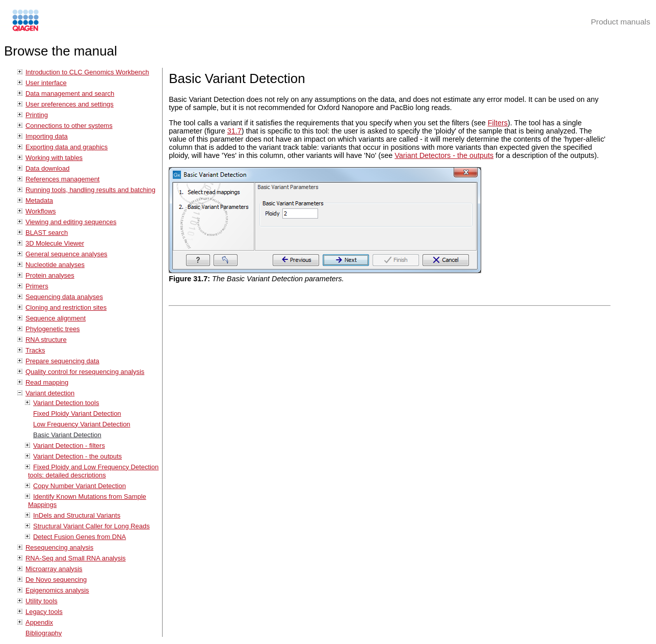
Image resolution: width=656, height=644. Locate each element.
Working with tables (54, 158)
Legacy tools (44, 612)
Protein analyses (50, 275)
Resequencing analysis (59, 547)
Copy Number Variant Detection (80, 486)
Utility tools (42, 601)
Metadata (39, 200)
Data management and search (70, 93)
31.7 (234, 131)
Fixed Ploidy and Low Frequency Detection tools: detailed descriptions (93, 471)
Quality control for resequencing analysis (85, 372)
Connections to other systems (69, 126)
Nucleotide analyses (55, 265)
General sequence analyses (67, 254)
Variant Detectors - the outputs (444, 155)
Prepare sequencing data (62, 361)
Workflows (41, 211)
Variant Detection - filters (69, 446)
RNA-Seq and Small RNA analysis (76, 558)
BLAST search (47, 233)
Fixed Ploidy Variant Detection (77, 413)
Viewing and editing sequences (71, 222)
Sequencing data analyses (64, 297)
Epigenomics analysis (57, 590)
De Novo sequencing (56, 580)
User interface (46, 83)
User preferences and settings (70, 104)
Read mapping (47, 382)
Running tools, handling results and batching (90, 190)
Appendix (39, 622)
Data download (47, 168)
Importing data (47, 136)
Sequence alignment (56, 318)
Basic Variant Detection (67, 435)
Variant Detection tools (66, 403)
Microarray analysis (54, 569)
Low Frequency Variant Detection (82, 424)
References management (62, 179)
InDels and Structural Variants (77, 515)
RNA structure (46, 340)
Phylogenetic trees (53, 329)
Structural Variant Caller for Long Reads (91, 526)
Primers (37, 286)
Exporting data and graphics (67, 147)
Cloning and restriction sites (66, 307)
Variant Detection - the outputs (77, 456)
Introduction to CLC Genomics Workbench (87, 72)
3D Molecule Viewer (55, 243)
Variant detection (50, 393)
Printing (37, 115)
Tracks (35, 350)
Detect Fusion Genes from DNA (80, 537)
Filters (498, 123)
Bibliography (44, 633)
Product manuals (621, 22)
